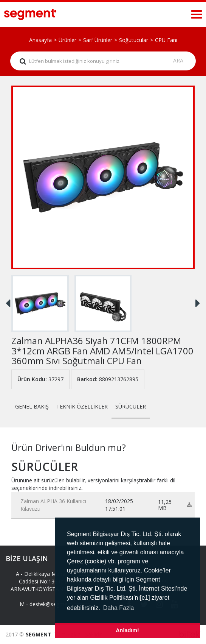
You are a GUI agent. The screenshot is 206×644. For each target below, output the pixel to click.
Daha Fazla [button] (119, 608)
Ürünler (67, 40)
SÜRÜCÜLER (131, 406)
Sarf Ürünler (98, 40)
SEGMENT (39, 634)
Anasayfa (40, 40)
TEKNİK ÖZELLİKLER (82, 406)
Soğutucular (134, 40)
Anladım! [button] (127, 630)
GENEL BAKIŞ (32, 406)
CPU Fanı (166, 40)
